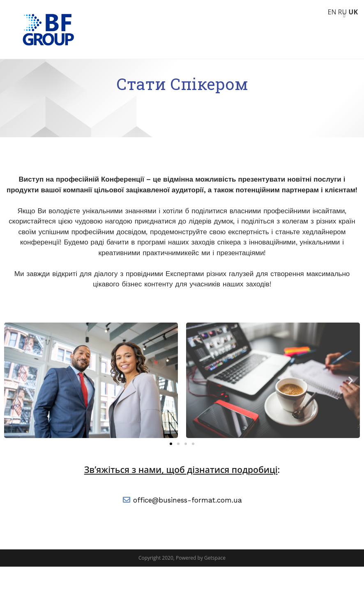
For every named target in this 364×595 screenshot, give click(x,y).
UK (353, 12)
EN (332, 12)
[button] (171, 472)
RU (343, 12)
